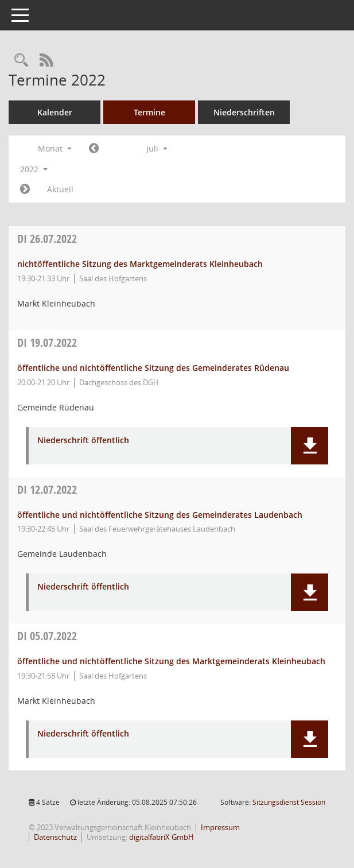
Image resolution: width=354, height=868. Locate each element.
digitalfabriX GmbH (162, 837)
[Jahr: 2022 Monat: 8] (25, 189)
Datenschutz (55, 837)
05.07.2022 (47, 636)
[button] (310, 446)
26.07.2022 (47, 239)
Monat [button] (55, 148)
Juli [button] (157, 148)
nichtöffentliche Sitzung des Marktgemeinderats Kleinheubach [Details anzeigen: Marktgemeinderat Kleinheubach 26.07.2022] (140, 264)
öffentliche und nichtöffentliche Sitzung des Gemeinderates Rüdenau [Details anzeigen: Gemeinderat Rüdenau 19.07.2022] (153, 368)
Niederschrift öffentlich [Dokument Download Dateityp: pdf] (83, 441)
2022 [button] (34, 169)
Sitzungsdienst (289, 802)
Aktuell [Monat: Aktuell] (60, 189)
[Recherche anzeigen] (21, 61)
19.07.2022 (47, 342)
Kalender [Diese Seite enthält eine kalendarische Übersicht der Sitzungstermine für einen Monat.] (55, 112)
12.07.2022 (47, 489)
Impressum (220, 827)
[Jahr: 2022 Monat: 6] (94, 149)
